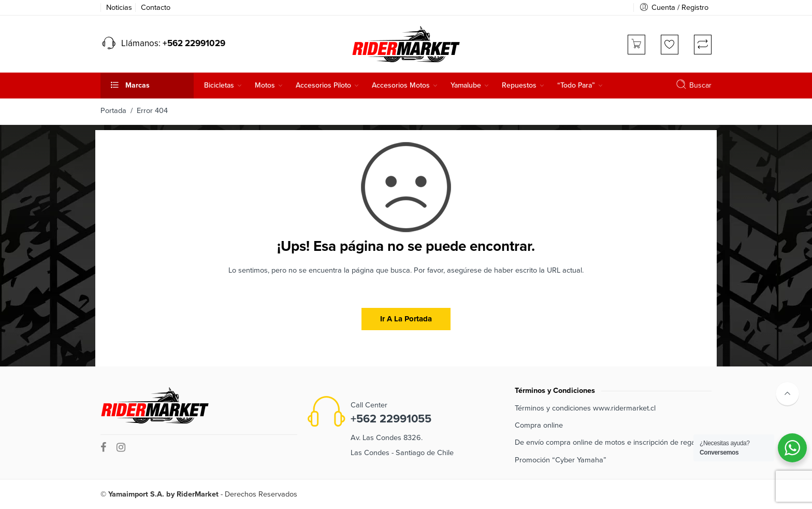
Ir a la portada (406, 319)
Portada (113, 111)
